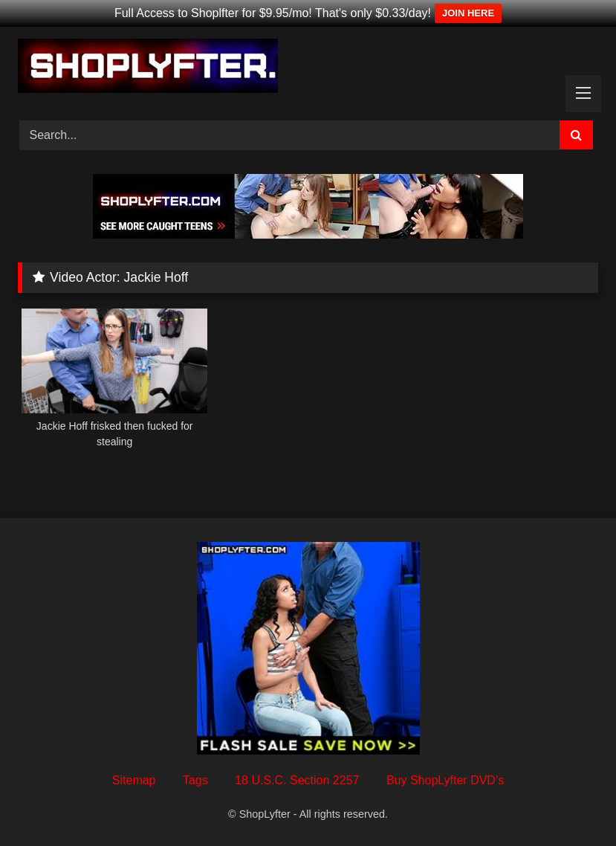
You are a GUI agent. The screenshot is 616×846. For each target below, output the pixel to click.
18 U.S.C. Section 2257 (297, 780)
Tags (195, 780)
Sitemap (134, 780)
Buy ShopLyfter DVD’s (445, 780)
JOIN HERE (468, 13)
